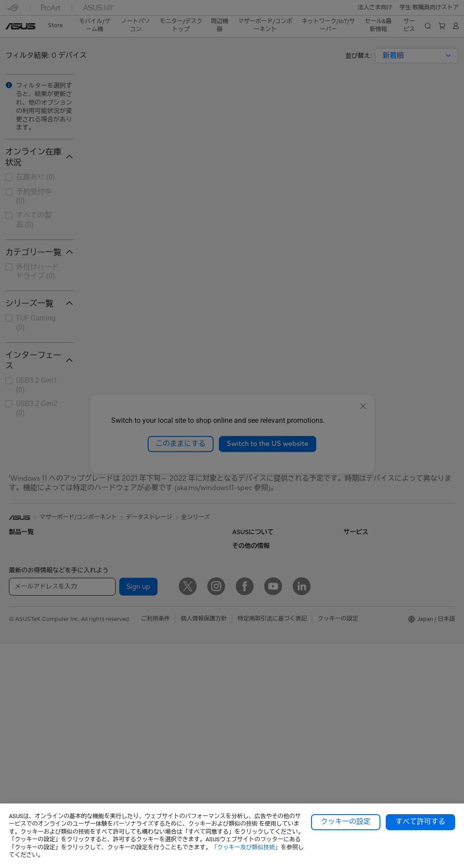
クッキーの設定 (346, 822)
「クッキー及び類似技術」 (246, 847)
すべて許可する (420, 822)
